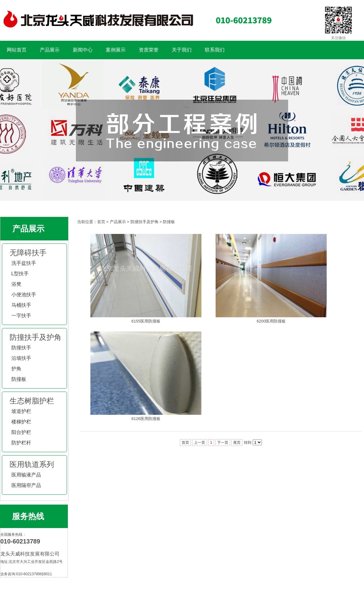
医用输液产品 (26, 475)
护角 (16, 369)
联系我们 (215, 50)
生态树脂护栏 (32, 401)
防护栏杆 (21, 443)
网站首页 (17, 50)
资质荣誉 (149, 50)
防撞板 (19, 379)
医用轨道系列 (32, 464)
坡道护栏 (21, 411)
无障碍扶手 (28, 253)
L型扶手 (20, 274)
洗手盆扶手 (24, 263)
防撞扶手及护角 (35, 337)
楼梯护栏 (21, 422)
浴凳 (16, 284)
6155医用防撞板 (146, 321)
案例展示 (116, 50)
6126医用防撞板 (146, 419)
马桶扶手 (21, 305)
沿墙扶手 (21, 358)
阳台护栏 (21, 432)
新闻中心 (83, 50)
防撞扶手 (21, 348)
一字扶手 (21, 316)
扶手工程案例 (182, 130)
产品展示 (50, 50)
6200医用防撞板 (271, 321)
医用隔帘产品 (26, 485)
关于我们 (182, 50)
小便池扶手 (24, 295)
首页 (101, 222)
